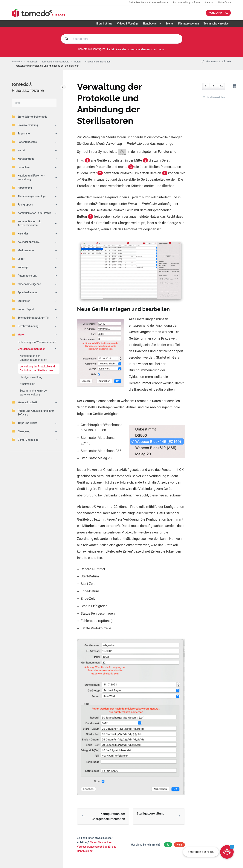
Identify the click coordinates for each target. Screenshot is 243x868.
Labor (18, 259)
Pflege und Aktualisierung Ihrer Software (33, 412)
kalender (121, 49)
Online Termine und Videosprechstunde (149, 2)
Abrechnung (22, 188)
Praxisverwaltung (25, 125)
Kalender (20, 233)
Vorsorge (20, 267)
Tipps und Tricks (24, 423)
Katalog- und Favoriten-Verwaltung (28, 177)
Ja (168, 845)
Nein (179, 845)
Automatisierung (24, 275)
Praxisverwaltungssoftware (187, 2)
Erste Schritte (104, 24)
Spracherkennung (25, 292)
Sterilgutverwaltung (31, 377)
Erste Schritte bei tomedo (29, 116)
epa (162, 49)
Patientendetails (24, 142)
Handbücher (153, 24)
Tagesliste (21, 133)
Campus (209, 2)
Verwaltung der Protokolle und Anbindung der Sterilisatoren (37, 368)
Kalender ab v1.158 (26, 242)
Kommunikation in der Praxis (32, 213)
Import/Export (23, 309)
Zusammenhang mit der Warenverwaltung (34, 393)
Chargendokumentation (32, 349)
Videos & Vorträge (128, 24)
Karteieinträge (23, 159)
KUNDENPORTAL (218, 13)
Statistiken (21, 301)
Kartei (18, 150)
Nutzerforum (224, 2)
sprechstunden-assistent (143, 49)
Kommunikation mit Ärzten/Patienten (26, 223)
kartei (110, 49)
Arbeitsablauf (28, 384)
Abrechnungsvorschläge (29, 196)
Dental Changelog (25, 440)
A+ (221, 86)
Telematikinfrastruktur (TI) (30, 318)
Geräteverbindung (25, 326)
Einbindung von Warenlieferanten (37, 342)
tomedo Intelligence (26, 284)
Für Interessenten (188, 24)
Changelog (21, 431)
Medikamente (23, 250)
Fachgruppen (22, 204)
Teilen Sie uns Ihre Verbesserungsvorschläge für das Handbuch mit (97, 847)
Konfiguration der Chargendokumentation (33, 358)
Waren (18, 334)
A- (206, 86)
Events (169, 24)
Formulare (21, 167)
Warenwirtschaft (24, 402)
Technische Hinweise (216, 24)
